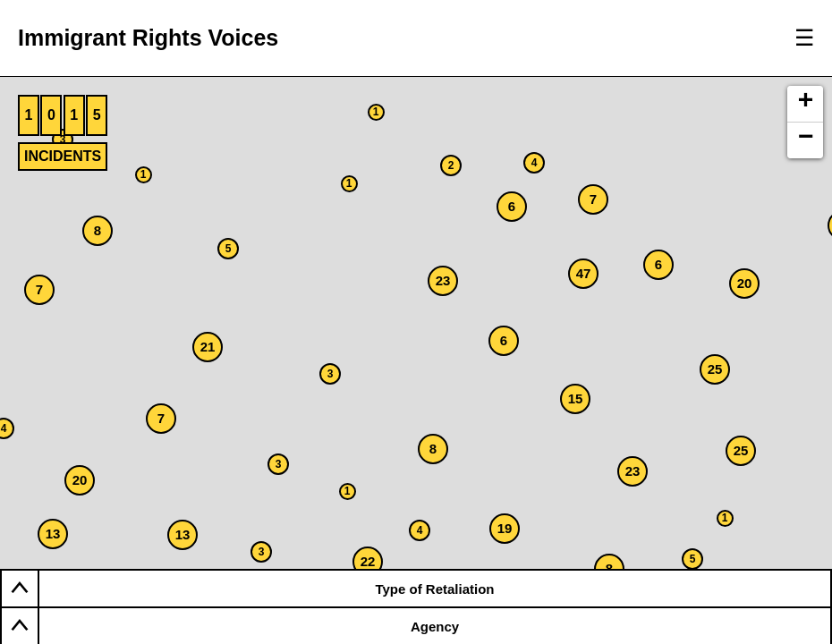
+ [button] (806, 103)
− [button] (806, 140)
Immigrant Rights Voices (148, 38)
